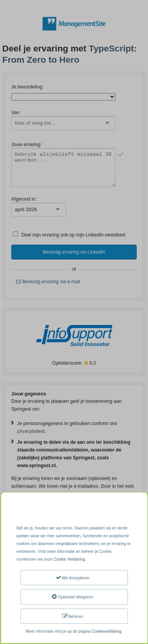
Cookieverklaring (106, 631)
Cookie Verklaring (69, 559)
